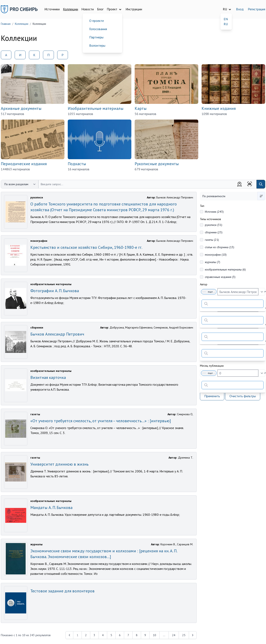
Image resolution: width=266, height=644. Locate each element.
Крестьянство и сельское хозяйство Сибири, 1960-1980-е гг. (86, 247)
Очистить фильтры (243, 396)
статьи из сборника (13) (220, 247)
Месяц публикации (212, 366)
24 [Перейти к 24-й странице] (174, 635)
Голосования (98, 29)
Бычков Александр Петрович (57, 334)
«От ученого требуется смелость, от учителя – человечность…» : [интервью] (101, 421)
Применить (212, 396)
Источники (52, 9)
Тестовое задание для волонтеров (62, 591)
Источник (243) (214, 212)
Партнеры (96, 37)
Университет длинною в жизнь (59, 464)
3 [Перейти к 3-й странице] (94, 635)
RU (226, 24)
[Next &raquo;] (193, 635)
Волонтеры (97, 45)
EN (226, 19)
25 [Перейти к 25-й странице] (184, 635)
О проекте (97, 21)
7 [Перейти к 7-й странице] (128, 635)
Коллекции (71, 9)
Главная (6, 24)
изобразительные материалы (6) (225, 269)
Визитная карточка (48, 377)
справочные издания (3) (220, 277)
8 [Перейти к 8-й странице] (137, 635)
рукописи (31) (214, 225)
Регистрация (256, 9)
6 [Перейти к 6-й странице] (120, 635)
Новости (88, 9)
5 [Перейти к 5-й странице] (111, 635)
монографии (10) (216, 255)
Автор (204, 284)
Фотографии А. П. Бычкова (55, 291)
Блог (100, 9)
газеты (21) (212, 240)
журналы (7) (213, 262)
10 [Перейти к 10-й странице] (154, 635)
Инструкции (134, 9)
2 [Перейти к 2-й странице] (86, 635)
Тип (202, 206)
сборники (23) (214, 232)
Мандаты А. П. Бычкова (51, 508)
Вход (240, 9)
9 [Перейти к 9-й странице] (145, 635)
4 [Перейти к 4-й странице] (103, 635)
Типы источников (210, 219)
